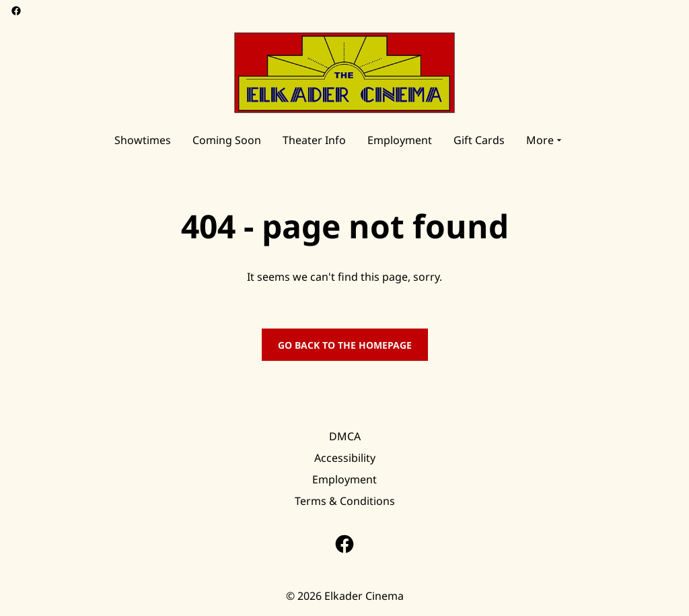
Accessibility (345, 458)
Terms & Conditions (345, 501)
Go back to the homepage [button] (345, 345)
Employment (344, 479)
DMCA (345, 436)
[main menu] (339, 140)
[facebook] (16, 11)
